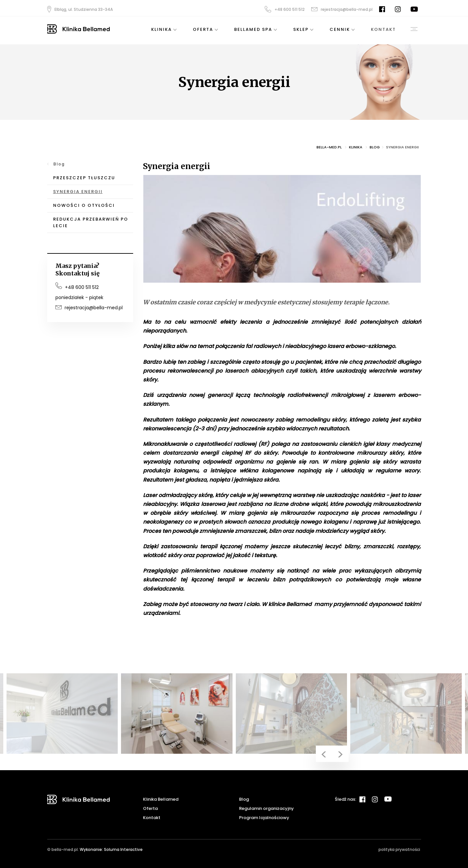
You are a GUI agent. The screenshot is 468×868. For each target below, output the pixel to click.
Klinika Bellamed (161, 799)
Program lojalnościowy (264, 818)
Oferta (150, 808)
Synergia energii (78, 192)
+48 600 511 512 (285, 9)
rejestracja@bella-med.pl (342, 9)
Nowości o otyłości (84, 205)
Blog (59, 164)
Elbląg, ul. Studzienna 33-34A (80, 9)
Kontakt (152, 818)
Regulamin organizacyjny (266, 808)
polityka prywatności (399, 849)
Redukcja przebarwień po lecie (91, 222)
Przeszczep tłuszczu (84, 178)
